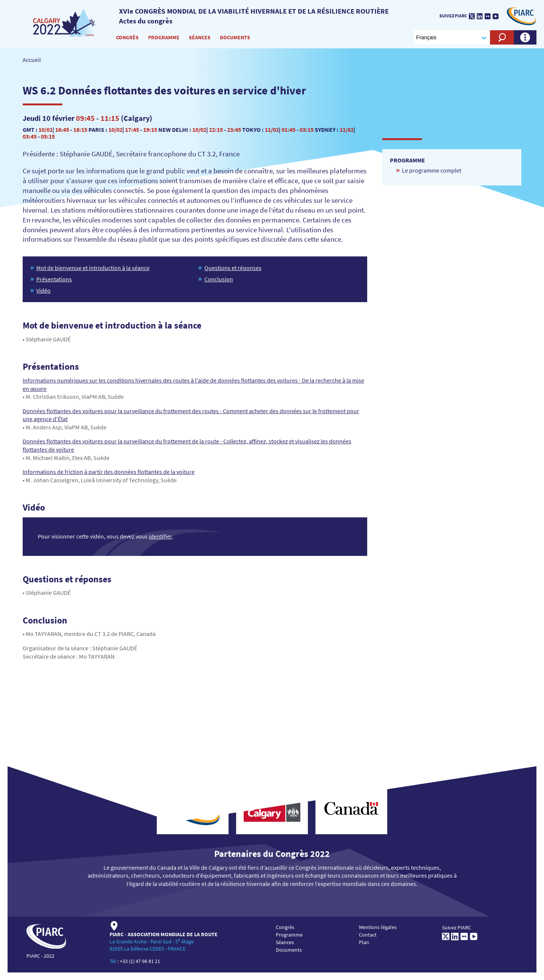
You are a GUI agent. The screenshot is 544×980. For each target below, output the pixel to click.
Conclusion (219, 279)
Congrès (127, 37)
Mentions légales (378, 927)
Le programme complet (432, 170)
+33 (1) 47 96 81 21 (140, 961)
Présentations (54, 279)
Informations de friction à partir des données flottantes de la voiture (109, 472)
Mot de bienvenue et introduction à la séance (93, 268)
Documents (235, 37)
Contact (368, 935)
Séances (200, 37)
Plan (364, 942)
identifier (160, 536)
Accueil (32, 60)
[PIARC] (65, 22)
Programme (164, 37)
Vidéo (43, 290)
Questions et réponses (233, 268)
